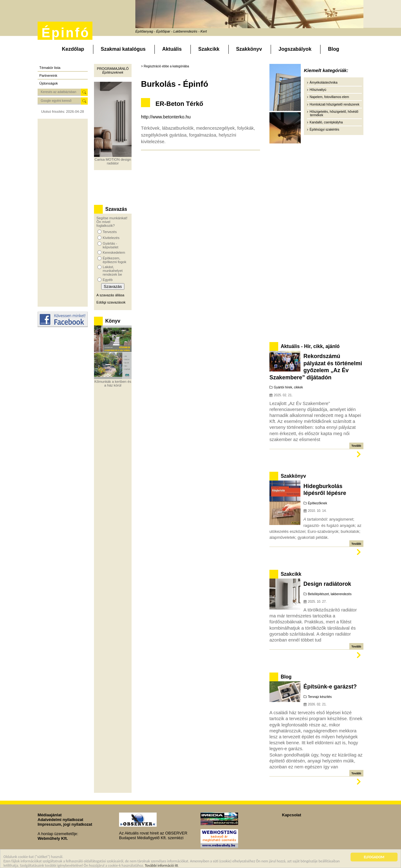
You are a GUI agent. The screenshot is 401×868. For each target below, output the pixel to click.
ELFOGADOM (374, 857)
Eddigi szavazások (111, 302)
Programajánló (113, 69)
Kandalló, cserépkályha (326, 122)
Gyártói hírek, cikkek (288, 387)
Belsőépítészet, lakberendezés (330, 594)
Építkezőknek (318, 503)
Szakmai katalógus (123, 49)
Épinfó (65, 33)
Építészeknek (113, 72)
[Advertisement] (63, 213)
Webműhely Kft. (53, 838)
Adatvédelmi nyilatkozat (60, 820)
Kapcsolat (292, 815)
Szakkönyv (249, 49)
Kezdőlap (73, 49)
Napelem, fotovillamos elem (329, 97)
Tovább (356, 446)
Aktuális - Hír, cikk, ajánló (310, 346)
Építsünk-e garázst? (330, 687)
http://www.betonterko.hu (166, 117)
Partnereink (48, 75)
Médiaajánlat (50, 815)
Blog (334, 49)
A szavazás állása (110, 295)
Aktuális (172, 49)
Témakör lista (50, 68)
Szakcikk (209, 49)
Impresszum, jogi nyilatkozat (65, 824)
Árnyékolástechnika (323, 83)
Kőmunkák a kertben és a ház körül (113, 383)
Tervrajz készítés (320, 697)
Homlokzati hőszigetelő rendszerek (334, 104)
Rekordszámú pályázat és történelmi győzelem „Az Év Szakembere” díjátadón (316, 367)
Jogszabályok (295, 49)
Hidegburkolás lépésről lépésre (325, 490)
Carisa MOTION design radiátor (113, 161)
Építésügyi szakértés (324, 130)
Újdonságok (49, 83)
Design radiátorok (327, 584)
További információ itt (162, 865)
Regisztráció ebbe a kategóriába (167, 66)
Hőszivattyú (318, 90)
